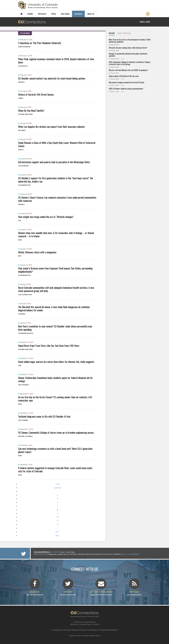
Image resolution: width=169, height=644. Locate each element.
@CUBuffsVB (41, 554)
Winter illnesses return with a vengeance (37, 252)
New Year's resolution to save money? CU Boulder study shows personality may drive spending (55, 328)
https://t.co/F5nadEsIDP (130, 554)
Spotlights (42, 14)
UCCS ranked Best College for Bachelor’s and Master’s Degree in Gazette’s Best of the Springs (130, 63)
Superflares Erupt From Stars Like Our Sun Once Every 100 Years (49, 346)
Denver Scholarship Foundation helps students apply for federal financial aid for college (56, 379)
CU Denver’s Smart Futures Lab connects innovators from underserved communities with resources (57, 199)
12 (58, 525)
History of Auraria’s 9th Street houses (36, 94)
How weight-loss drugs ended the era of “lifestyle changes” (46, 217)
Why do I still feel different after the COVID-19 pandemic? (128, 70)
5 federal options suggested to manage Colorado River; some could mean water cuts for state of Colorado (55, 470)
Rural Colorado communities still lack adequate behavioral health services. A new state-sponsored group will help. (56, 289)
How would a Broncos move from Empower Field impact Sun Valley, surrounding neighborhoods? (55, 270)
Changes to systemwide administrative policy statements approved (128, 55)
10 (58, 517)
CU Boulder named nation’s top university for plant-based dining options (52, 78)
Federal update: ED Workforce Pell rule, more (124, 76)
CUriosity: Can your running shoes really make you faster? (128, 48)
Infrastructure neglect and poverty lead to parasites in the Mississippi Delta (54, 162)
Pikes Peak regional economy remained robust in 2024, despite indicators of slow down (56, 61)
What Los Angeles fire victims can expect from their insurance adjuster (52, 127)
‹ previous (58, 488)
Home (21, 14)
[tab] (112, 33)
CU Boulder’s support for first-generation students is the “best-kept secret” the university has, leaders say (56, 180)
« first (58, 484)
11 (58, 521)
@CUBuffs (54, 552)
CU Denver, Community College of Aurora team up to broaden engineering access (56, 432)
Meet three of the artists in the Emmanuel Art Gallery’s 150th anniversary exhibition (130, 41)
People (54, 14)
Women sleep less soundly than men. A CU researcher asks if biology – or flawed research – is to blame (56, 234)
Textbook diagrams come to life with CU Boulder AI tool (44, 416)
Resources (78, 14)
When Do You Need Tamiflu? (31, 110)
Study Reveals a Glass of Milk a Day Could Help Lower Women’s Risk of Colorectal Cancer (57, 144)
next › (58, 532)
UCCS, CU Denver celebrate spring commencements (126, 89)
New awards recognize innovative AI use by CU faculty (127, 82)
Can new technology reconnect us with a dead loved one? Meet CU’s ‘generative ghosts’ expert (55, 450)
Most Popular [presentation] (124, 33)
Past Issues (65, 14)
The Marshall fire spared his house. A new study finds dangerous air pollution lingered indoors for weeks (54, 309)
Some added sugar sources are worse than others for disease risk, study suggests (56, 362)
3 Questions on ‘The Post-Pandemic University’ (40, 43)
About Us (91, 14)
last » (58, 536)
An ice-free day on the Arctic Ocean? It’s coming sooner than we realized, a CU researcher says (55, 399)
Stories (30, 14)
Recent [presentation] (112, 33)
